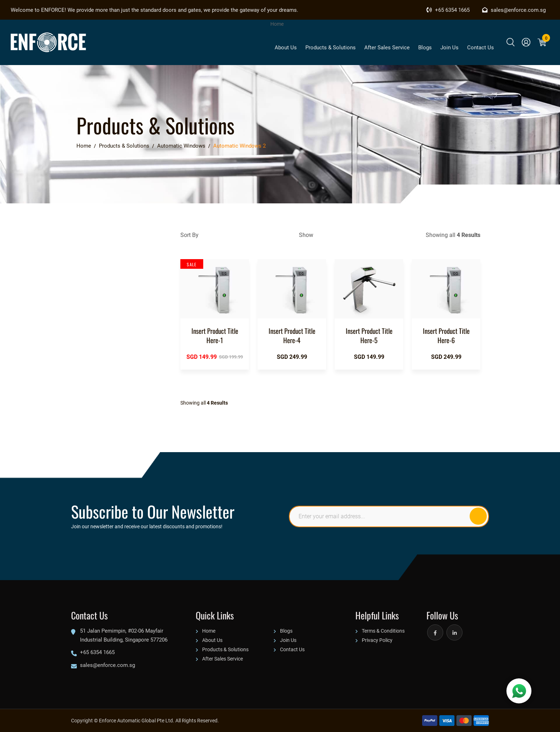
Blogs (425, 47)
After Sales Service (387, 47)
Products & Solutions (331, 47)
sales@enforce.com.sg (514, 10)
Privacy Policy (377, 640)
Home (277, 24)
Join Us (449, 47)
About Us (286, 47)
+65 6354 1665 (448, 10)
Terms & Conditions (383, 631)
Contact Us (481, 47)
